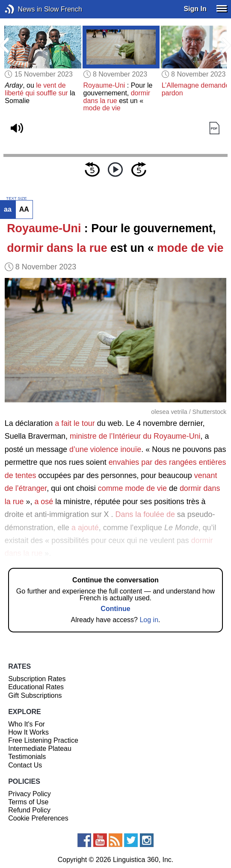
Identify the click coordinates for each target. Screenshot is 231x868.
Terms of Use (28, 802)
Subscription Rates (37, 679)
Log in (149, 620)
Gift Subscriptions (35, 695)
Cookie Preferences (38, 818)
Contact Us (25, 765)
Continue (115, 609)
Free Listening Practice (43, 740)
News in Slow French (22, 9)
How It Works (28, 732)
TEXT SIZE (16, 198)
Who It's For (27, 724)
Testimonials (27, 757)
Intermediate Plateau (40, 748)
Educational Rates (36, 687)
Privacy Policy (30, 794)
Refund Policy (29, 810)
